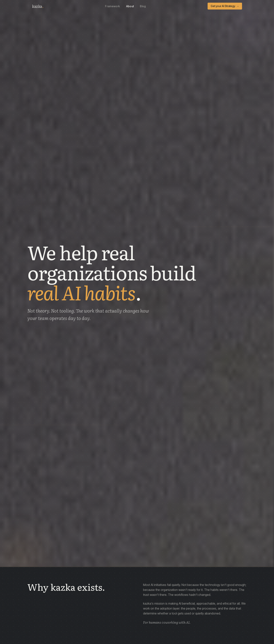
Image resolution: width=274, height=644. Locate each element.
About (130, 6)
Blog (143, 6)
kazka (38, 6)
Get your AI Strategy (225, 6)
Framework (112, 6)
